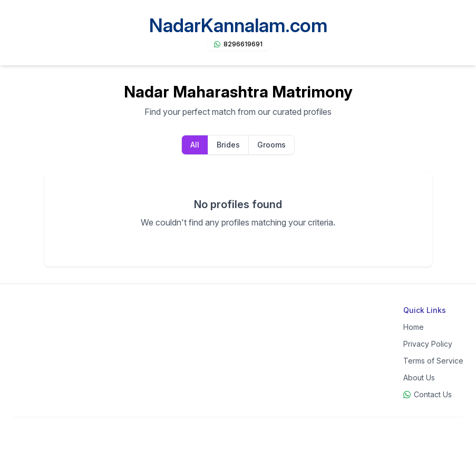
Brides (228, 145)
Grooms (271, 145)
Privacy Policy (428, 344)
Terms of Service (433, 361)
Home (414, 327)
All (195, 145)
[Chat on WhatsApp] (238, 44)
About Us (419, 378)
